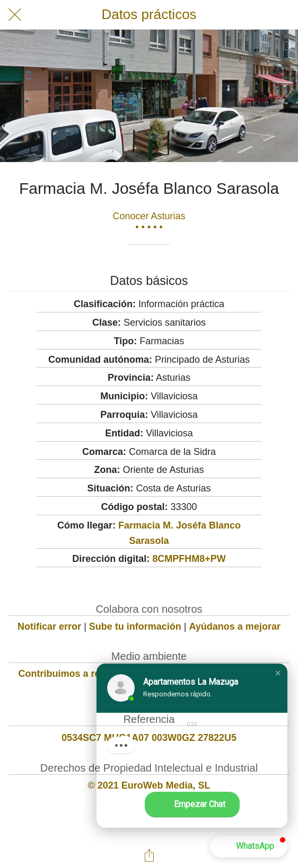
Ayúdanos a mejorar (235, 627)
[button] (278, 673)
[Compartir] (149, 855)
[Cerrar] (15, 15)
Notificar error (49, 627)
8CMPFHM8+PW (189, 559)
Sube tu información (135, 627)
